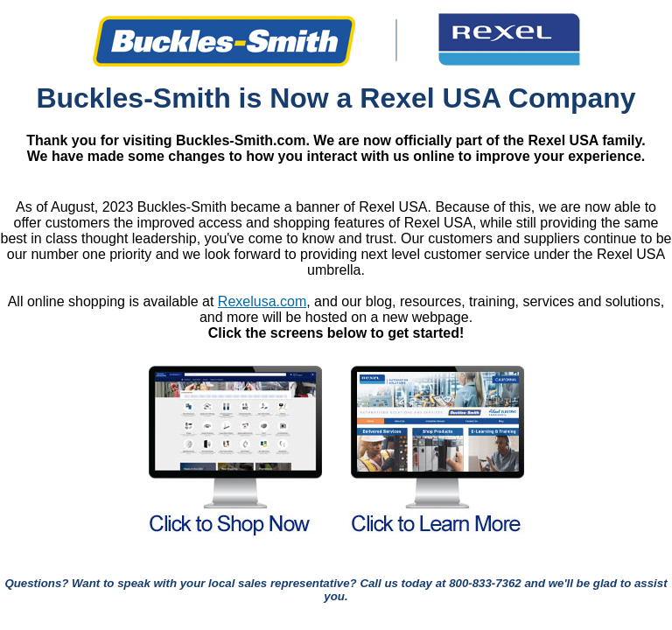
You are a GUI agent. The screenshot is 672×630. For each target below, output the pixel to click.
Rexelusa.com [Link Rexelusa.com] (262, 301)
